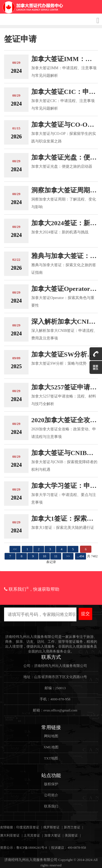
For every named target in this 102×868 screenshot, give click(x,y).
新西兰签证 (72, 827)
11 (56, 556)
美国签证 (71, 835)
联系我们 (51, 806)
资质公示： (8, 848)
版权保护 (51, 784)
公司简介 (51, 795)
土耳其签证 (32, 835)
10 (44, 556)
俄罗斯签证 (51, 827)
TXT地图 (51, 758)
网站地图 (51, 736)
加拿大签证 (52, 835)
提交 (85, 614)
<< (15, 549)
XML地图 (51, 747)
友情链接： (8, 827)
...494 (80, 556)
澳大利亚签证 (10, 835)
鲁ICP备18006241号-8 (32, 848)
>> (68, 556)
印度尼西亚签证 (28, 827)
